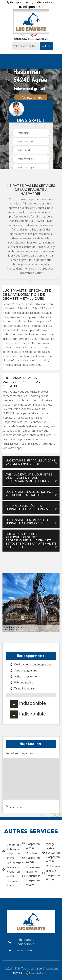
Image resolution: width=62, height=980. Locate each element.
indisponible (17, 2)
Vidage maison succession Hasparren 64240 (51, 853)
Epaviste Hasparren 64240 (31, 858)
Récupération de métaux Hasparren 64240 (11, 869)
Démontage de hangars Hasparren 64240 (11, 851)
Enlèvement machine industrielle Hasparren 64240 (31, 876)
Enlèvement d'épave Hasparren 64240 (51, 873)
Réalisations (31, 98)
